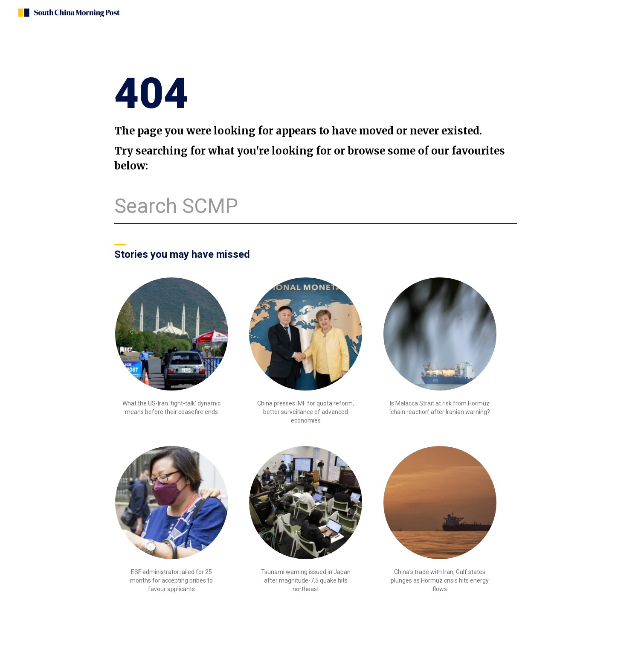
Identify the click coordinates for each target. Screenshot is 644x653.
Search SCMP (176, 206)
